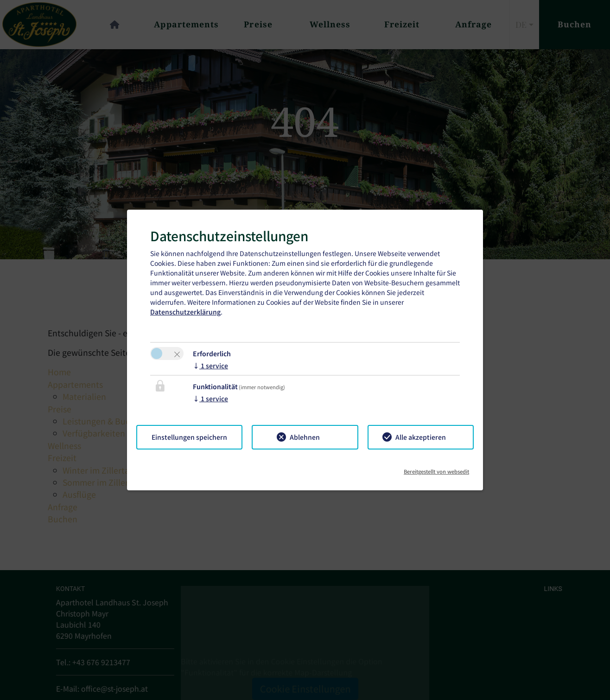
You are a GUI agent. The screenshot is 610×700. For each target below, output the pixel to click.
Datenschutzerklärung (185, 312)
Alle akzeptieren (421, 437)
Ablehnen (305, 437)
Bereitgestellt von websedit (436, 468)
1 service (210, 366)
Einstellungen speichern (189, 437)
